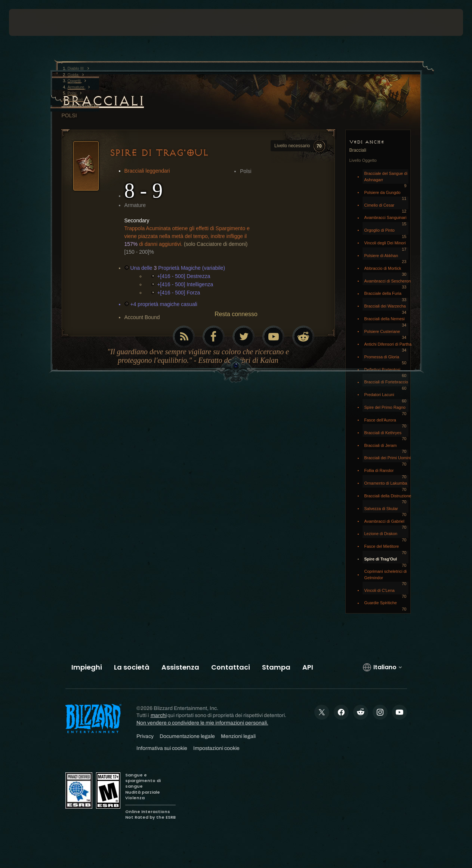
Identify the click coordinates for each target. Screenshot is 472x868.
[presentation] (32, 22)
